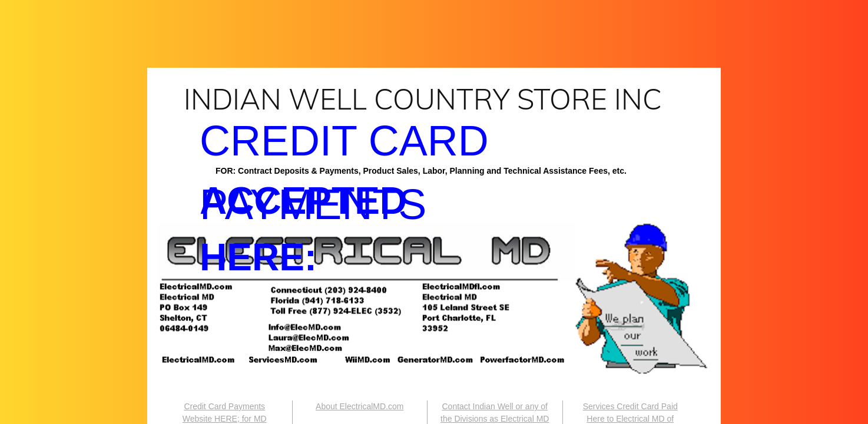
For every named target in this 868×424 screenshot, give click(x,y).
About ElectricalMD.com (360, 406)
